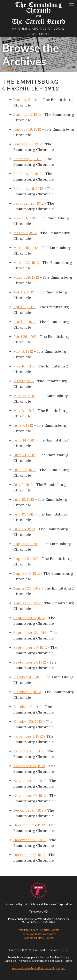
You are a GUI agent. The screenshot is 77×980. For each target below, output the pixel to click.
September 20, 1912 (30, 647)
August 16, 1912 (27, 573)
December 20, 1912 (29, 840)
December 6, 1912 (28, 810)
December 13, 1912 (29, 825)
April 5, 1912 (24, 292)
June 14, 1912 (24, 440)
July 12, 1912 (24, 499)
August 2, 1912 (26, 544)
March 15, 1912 (26, 248)
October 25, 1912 (28, 721)
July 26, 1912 (24, 529)
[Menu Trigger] (71, 6)
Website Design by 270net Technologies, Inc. (39, 968)
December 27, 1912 (29, 855)
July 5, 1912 (23, 485)
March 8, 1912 (25, 233)
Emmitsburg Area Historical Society (38, 930)
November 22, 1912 (29, 781)
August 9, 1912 (26, 559)
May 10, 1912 (24, 366)
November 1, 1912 (28, 736)
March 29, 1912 (26, 277)
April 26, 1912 (25, 337)
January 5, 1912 (26, 100)
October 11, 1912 (27, 692)
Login (65, 950)
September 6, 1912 (29, 618)
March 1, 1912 (25, 218)
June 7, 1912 (23, 425)
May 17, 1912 (24, 381)
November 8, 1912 (28, 751)
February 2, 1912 (27, 159)
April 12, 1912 (24, 307)
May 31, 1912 (24, 411)
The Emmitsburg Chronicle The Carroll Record (38, 13)
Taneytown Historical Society (38, 934)
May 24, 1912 (24, 396)
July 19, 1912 (24, 514)
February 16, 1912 (28, 188)
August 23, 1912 (27, 588)
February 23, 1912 (29, 203)
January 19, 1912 (27, 129)
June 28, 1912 (25, 470)
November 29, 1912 (30, 795)
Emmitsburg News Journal (38, 938)
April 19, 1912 (25, 322)
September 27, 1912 (30, 662)
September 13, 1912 (30, 633)
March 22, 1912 (26, 262)
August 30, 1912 (27, 603)
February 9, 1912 (28, 174)
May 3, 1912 (23, 351)
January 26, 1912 (28, 144)
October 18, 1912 (27, 707)
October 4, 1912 (27, 677)
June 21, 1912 (24, 455)
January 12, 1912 (27, 114)
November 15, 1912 (29, 766)
